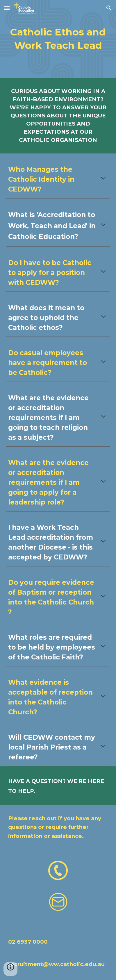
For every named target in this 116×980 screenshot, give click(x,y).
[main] (58, 39)
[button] (7, 8)
